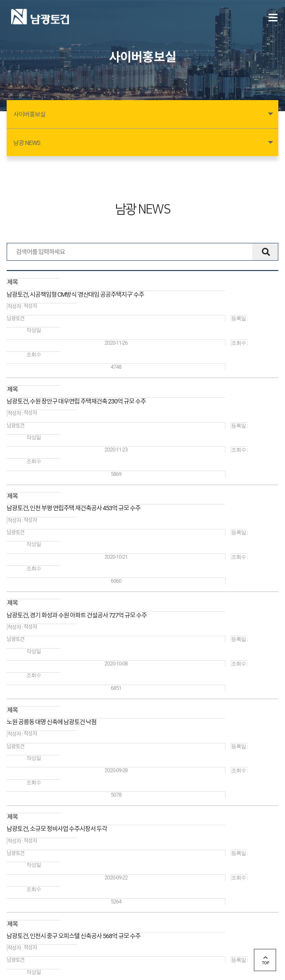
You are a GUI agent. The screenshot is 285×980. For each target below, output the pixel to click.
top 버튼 (265, 960)
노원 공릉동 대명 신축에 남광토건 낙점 (52, 722)
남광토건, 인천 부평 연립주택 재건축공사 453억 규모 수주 (74, 508)
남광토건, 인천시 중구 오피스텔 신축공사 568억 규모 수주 (74, 936)
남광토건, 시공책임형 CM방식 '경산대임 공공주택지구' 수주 (75, 294)
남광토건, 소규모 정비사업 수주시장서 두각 (57, 829)
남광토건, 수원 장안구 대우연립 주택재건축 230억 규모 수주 (76, 401)
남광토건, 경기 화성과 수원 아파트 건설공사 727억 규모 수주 (77, 615)
